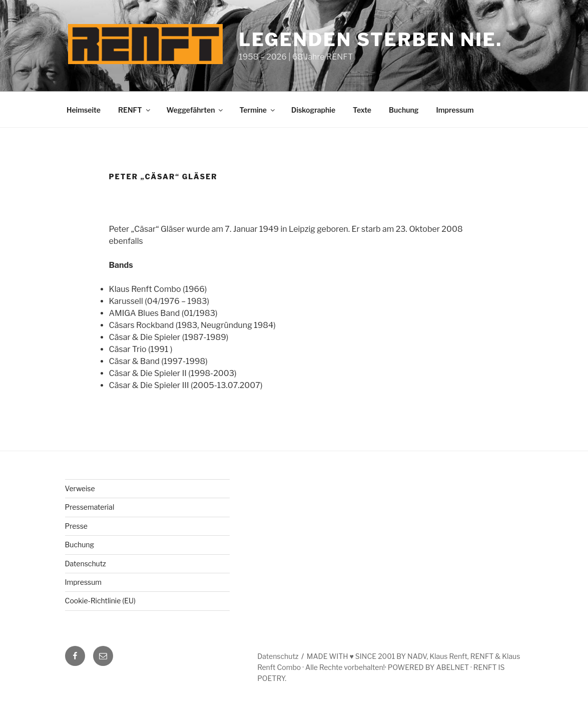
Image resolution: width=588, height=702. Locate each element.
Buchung (404, 110)
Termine (258, 110)
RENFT (135, 110)
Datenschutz (86, 564)
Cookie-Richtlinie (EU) (101, 601)
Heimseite (84, 110)
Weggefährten (196, 110)
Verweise (80, 488)
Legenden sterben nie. (371, 40)
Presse (76, 526)
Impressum (455, 110)
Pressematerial (90, 507)
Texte (362, 110)
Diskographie (313, 110)
